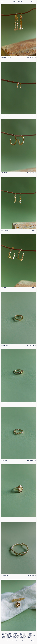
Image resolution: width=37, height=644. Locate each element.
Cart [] (34, 1)
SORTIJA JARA (4, 403)
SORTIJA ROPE (4, 460)
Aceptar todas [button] (29, 641)
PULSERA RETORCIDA (6, 576)
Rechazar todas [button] (20, 641)
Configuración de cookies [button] (8, 641)
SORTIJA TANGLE (5, 345)
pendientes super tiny (7, 115)
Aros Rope (3, 288)
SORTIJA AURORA (5, 518)
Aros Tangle (4, 173)
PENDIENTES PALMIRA (6, 58)
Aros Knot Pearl (5, 230)
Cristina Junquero (17, 1)
